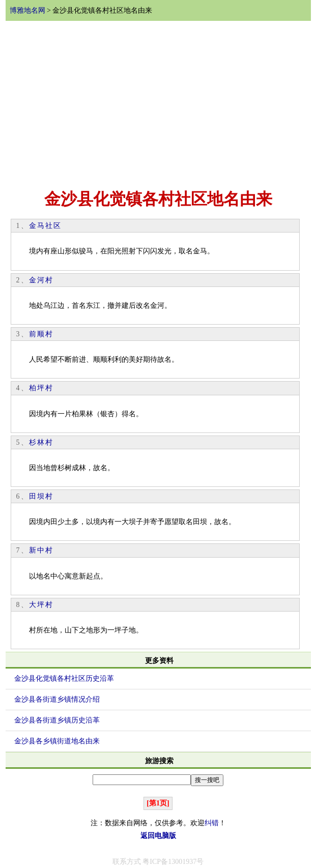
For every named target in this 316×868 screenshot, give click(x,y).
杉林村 (41, 442)
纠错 (212, 823)
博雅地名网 (27, 10)
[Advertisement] (158, 103)
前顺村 (41, 334)
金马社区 (45, 226)
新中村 (41, 550)
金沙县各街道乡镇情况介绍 (57, 699)
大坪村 (41, 605)
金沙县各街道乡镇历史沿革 (57, 720)
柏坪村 (41, 388)
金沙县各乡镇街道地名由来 (57, 741)
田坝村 (41, 496)
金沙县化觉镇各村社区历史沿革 (64, 678)
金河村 (41, 280)
